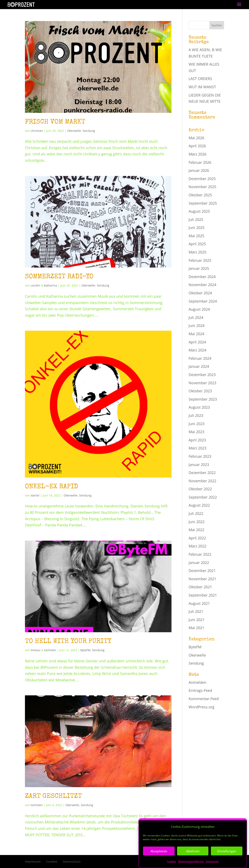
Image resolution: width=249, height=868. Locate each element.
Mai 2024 (196, 334)
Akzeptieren (159, 862)
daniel (35, 495)
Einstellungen (227, 862)
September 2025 (203, 203)
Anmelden (197, 682)
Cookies (52, 862)
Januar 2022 (199, 563)
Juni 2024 (197, 325)
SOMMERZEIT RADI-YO (59, 277)
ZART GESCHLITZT (53, 797)
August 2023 (199, 407)
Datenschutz (72, 862)
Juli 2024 (196, 317)
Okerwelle (74, 131)
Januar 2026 (199, 170)
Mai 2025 (196, 236)
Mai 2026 (196, 138)
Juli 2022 (196, 513)
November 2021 (202, 579)
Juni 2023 (197, 424)
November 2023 (202, 383)
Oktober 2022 (200, 489)
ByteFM (85, 650)
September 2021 (203, 595)
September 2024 (203, 301)
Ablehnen (193, 862)
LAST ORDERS (200, 79)
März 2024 (197, 350)
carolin (35, 285)
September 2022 (203, 497)
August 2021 (199, 603)
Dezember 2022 (202, 473)
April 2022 (197, 538)
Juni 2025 (197, 228)
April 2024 (197, 342)
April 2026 (197, 146)
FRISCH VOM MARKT (55, 122)
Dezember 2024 (202, 277)
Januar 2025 (199, 268)
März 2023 (197, 448)
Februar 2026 (200, 162)
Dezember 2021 (202, 571)
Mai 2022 (196, 530)
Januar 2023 (199, 465)
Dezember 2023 (202, 375)
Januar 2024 (199, 366)
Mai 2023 (196, 432)
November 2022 (202, 481)
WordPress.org (201, 707)
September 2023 (203, 399)
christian (37, 131)
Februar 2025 (200, 260)
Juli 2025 (196, 219)
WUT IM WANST (202, 87)
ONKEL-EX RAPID (52, 487)
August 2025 (199, 211)
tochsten (50, 650)
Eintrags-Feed (200, 690)
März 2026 (197, 154)
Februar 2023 (200, 456)
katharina (51, 285)
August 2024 (199, 309)
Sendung (89, 131)
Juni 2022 (197, 522)
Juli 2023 (196, 415)
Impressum (33, 862)
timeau (36, 650)
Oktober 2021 (200, 587)
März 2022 (197, 546)
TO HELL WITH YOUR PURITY (68, 642)
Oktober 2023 (200, 391)
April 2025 (197, 244)
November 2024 (202, 285)
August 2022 (199, 505)
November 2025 (202, 187)
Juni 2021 (197, 620)
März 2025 (197, 252)
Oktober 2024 (200, 293)
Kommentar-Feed (204, 699)
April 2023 (197, 440)
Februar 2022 (200, 554)
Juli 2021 (196, 611)
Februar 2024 (200, 358)
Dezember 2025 (202, 179)
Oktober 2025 (200, 195)
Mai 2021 (196, 628)
